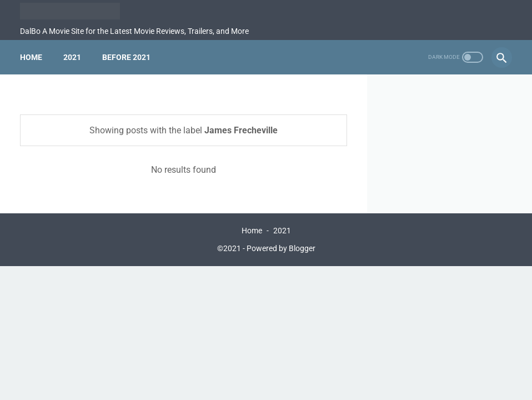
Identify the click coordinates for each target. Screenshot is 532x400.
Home (31, 57)
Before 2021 (126, 57)
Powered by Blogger (281, 248)
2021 (72, 57)
